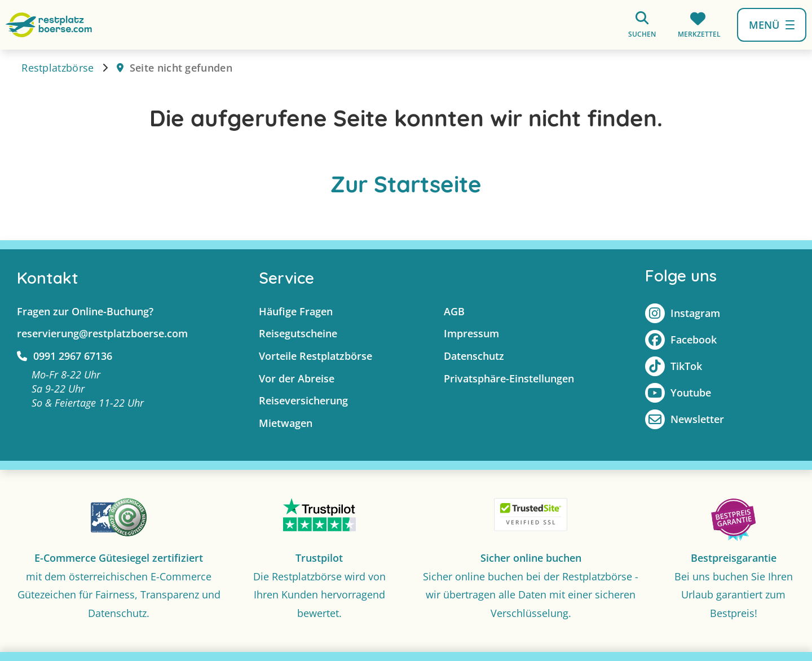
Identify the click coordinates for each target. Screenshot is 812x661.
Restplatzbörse (58, 68)
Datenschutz (474, 356)
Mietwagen (286, 423)
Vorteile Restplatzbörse (315, 356)
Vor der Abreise (297, 378)
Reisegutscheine (298, 333)
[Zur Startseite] (49, 24)
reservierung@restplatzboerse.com (102, 333)
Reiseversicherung (303, 400)
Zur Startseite (406, 184)
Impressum (471, 333)
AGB (454, 311)
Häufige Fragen (296, 311)
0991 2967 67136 (65, 356)
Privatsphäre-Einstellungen (509, 378)
